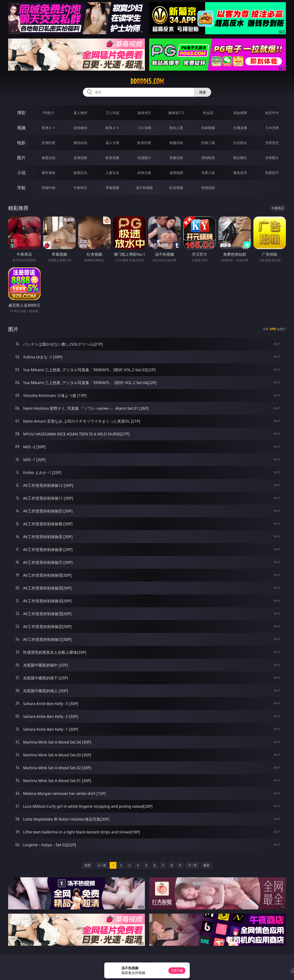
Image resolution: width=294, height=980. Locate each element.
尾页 (206, 865)
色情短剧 (208, 188)
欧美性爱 (144, 143)
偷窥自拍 (49, 158)
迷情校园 (176, 173)
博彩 (21, 113)
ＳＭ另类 (272, 128)
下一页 (192, 865)
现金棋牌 (240, 113)
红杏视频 (176, 188)
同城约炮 (49, 188)
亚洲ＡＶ (49, 128)
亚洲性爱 (49, 143)
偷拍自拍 (80, 143)
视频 (21, 128)
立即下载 (177, 970)
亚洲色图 (80, 158)
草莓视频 (112, 188)
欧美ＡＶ (112, 128)
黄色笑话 (240, 173)
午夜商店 (80, 188)
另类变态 (272, 143)
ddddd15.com (147, 81)
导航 (21, 188)
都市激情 (49, 173)
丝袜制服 (208, 128)
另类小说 (208, 173)
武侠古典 (144, 173)
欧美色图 (112, 158)
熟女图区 (240, 158)
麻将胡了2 (176, 113)
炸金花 (208, 113)
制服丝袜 (176, 143)
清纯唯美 (208, 158)
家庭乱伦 (80, 173)
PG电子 (48, 113)
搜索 (203, 92)
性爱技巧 (272, 173)
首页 (88, 865)
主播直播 (240, 128)
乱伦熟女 (240, 143)
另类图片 (272, 158)
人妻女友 (112, 173)
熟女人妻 (176, 128)
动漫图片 (144, 158)
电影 (21, 143)
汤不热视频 (144, 188)
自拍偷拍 (80, 128)
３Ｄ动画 (144, 128)
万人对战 (112, 113)
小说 (21, 173)
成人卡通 (112, 143)
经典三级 (208, 143)
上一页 (102, 865)
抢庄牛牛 (272, 113)
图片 (21, 158)
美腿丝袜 (176, 158)
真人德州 (80, 113)
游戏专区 (144, 113)
